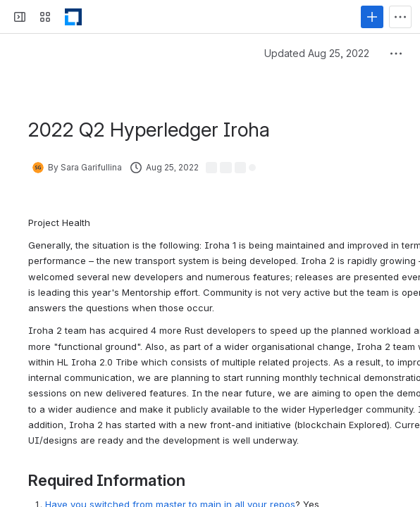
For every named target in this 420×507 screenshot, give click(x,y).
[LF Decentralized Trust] (73, 17)
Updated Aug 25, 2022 (317, 53)
